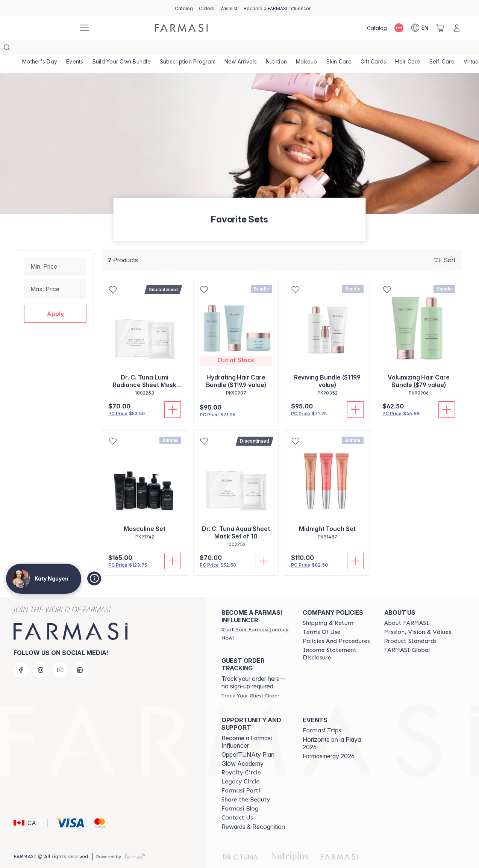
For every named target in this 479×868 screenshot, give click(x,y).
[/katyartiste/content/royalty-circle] (241, 758)
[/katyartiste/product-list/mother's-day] (40, 49)
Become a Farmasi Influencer (247, 727)
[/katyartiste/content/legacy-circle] (240, 767)
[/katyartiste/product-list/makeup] (315, 49)
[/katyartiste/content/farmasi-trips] (322, 715)
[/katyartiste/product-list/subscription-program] (192, 49)
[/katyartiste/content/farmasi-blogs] (240, 794)
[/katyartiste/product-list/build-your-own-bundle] (125, 49)
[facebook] (21, 655)
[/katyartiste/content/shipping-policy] (328, 608)
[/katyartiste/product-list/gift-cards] (384, 49)
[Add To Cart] (173, 395)
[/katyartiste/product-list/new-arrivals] (246, 49)
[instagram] (41, 655)
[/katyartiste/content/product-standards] (411, 626)
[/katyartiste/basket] (440, 28)
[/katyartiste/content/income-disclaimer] (337, 639)
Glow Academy (243, 749)
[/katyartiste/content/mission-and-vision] (418, 617)
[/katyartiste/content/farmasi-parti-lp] (241, 776)
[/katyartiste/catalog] (184, 8)
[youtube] (60, 655)
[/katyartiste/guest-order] (250, 680)
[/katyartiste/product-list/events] (77, 49)
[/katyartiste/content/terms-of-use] (321, 617)
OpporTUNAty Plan (248, 739)
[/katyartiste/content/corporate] (407, 635)
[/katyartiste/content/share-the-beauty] (246, 785)
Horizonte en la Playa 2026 (332, 728)
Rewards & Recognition (253, 812)
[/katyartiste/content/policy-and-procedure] (336, 626)
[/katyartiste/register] (207, 8)
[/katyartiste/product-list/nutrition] (283, 49)
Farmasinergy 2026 (329, 741)
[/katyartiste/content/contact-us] (237, 803)
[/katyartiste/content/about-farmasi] (407, 608)
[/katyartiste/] (44, 28)
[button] (55, 299)
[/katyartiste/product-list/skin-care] (348, 49)
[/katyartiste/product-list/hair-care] (420, 49)
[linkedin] (80, 655)
